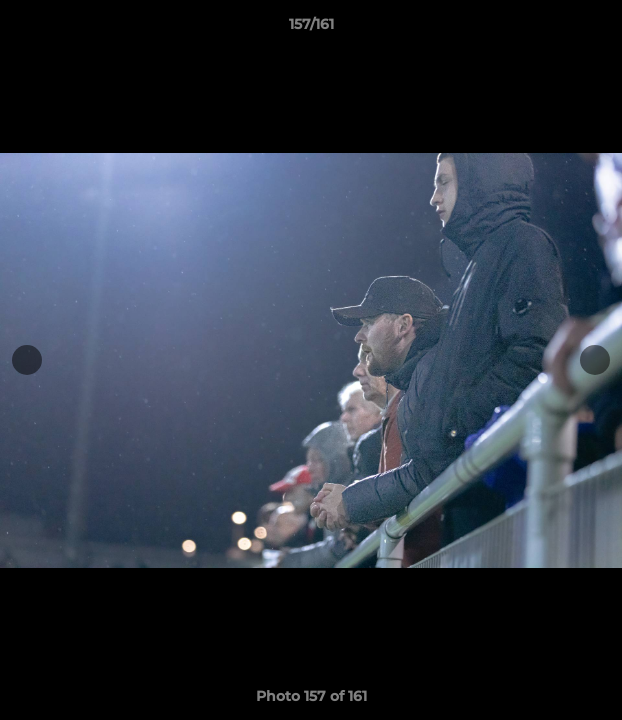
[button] (598, 29)
